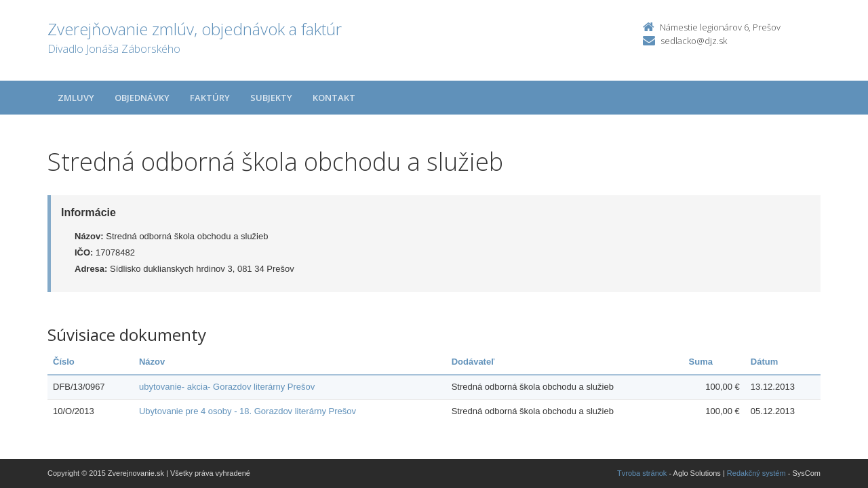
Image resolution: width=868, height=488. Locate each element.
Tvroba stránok (642, 473)
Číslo (64, 362)
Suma (701, 362)
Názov (152, 362)
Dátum (764, 362)
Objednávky (142, 98)
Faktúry (210, 98)
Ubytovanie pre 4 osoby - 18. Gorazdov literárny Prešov (248, 411)
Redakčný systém (756, 473)
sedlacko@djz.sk (694, 41)
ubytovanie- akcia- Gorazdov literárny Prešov (227, 387)
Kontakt (334, 98)
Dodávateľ (473, 362)
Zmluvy (76, 98)
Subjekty (271, 98)
